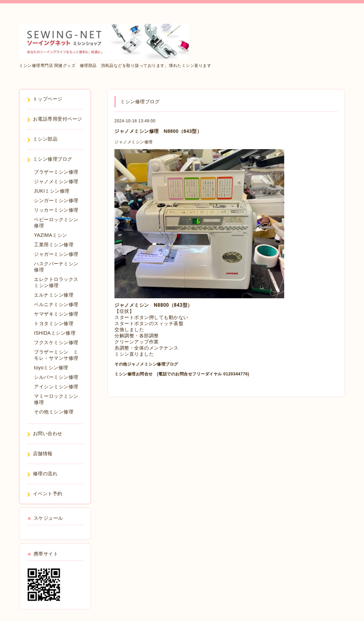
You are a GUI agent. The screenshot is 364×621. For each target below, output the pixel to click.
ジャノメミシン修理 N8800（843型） (158, 131)
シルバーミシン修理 (56, 377)
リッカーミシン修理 (56, 210)
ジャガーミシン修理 (56, 254)
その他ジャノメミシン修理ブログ (146, 364)
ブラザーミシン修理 (56, 172)
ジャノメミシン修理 (134, 142)
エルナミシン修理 (54, 295)
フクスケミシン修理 (56, 342)
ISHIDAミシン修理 (55, 333)
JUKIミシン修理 (52, 191)
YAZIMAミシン (51, 235)
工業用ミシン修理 (54, 245)
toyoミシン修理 (51, 368)
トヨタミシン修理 (54, 323)
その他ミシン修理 (54, 412)
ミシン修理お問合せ (134, 374)
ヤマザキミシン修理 (56, 314)
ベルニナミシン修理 (56, 304)
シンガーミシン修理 (56, 200)
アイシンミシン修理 (56, 387)
